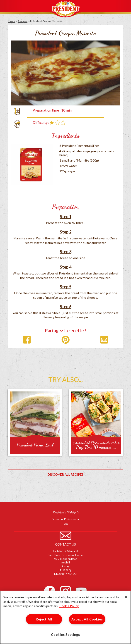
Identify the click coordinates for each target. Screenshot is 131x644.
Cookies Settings (65, 635)
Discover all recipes (66, 474)
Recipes (23, 21)
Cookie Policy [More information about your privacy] (69, 606)
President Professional (66, 519)
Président (65, 9)
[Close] (126, 597)
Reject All (44, 619)
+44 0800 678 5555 (65, 574)
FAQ (65, 524)
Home (12, 21)
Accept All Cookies (87, 619)
